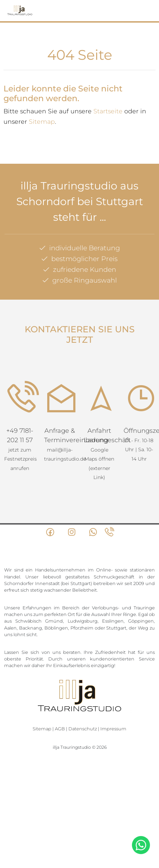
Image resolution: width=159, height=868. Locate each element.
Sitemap (42, 121)
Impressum (113, 729)
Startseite (108, 111)
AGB (60, 729)
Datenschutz (83, 729)
